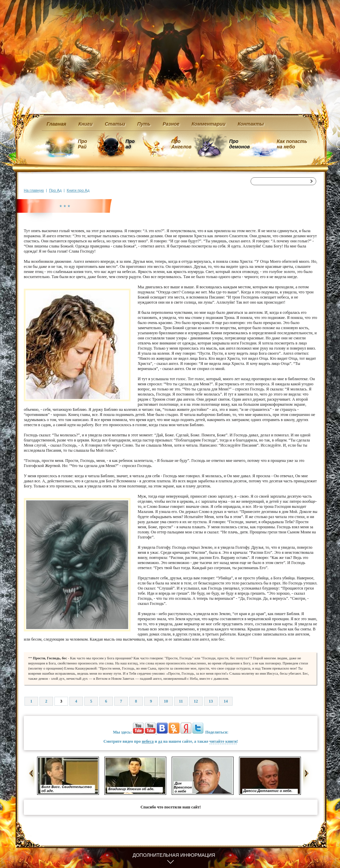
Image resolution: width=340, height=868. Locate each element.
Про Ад (55, 190)
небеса (148, 741)
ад (160, 741)
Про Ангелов (181, 144)
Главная (56, 124)
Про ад (130, 144)
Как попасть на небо (292, 144)
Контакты (251, 124)
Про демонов (239, 144)
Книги (86, 124)
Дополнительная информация (174, 855)
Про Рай (82, 144)
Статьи (115, 124)
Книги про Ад (78, 190)
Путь (144, 124)
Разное (171, 124)
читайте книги (223, 741)
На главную (34, 190)
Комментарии (209, 124)
